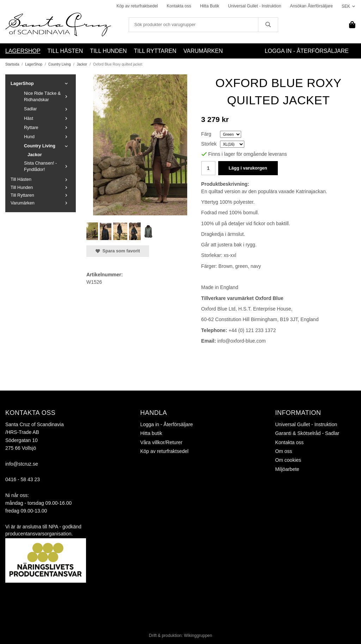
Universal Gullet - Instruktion (255, 6)
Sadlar (47, 109)
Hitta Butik (210, 6)
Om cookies (288, 460)
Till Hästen (65, 51)
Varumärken (203, 51)
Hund (47, 137)
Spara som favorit (118, 251)
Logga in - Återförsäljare (307, 51)
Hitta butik (151, 433)
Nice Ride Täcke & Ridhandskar (47, 97)
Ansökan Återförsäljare (311, 6)
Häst (47, 118)
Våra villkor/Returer (161, 442)
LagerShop (23, 51)
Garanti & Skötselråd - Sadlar (307, 433)
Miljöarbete (287, 469)
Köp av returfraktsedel (137, 6)
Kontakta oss (179, 6)
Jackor (35, 155)
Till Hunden (108, 51)
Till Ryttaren (155, 51)
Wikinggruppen (198, 636)
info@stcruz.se (22, 464)
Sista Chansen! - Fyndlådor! (47, 166)
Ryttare (47, 128)
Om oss (283, 451)
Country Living (47, 146)
